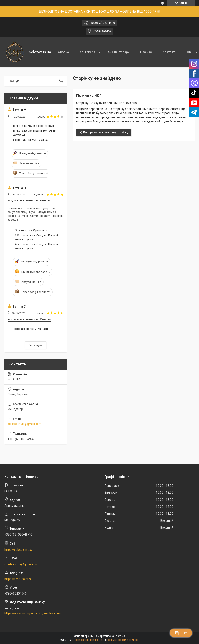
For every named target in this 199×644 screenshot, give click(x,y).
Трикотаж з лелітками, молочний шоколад (34, 133)
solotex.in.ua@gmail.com (24, 424)
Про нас (146, 52)
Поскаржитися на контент (89, 640)
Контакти (169, 52)
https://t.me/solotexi (18, 579)
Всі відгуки (36, 345)
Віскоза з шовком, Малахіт (30, 329)
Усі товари (87, 52)
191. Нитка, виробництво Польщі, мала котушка (37, 237)
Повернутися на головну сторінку (106, 132)
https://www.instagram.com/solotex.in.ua (32, 613)
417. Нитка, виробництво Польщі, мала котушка (37, 246)
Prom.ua (120, 636)
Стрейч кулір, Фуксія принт (32, 230)
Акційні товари (119, 52)
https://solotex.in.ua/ (18, 550)
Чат (181, 633)
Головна (63, 52)
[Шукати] (61, 81)
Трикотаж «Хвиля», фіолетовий (33, 126)
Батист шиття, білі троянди (31, 140)
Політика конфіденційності (123, 640)
